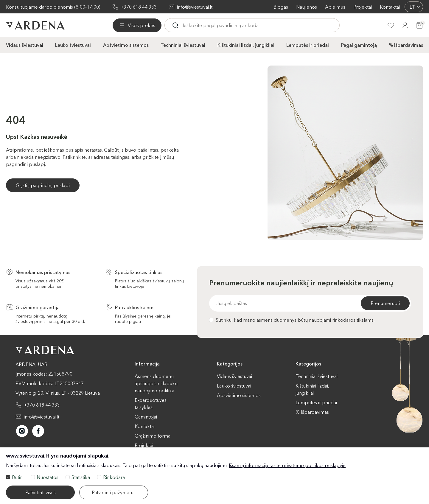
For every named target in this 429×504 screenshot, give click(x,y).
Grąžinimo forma (153, 436)
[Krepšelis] (419, 25)
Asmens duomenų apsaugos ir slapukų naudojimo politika (156, 383)
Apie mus (335, 7)
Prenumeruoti (385, 303)
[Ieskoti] (175, 25)
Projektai (363, 7)
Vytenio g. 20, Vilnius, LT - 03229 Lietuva (58, 393)
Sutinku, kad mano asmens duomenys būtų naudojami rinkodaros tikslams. (292, 320)
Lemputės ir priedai (308, 45)
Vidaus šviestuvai (25, 45)
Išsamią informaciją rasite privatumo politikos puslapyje (287, 465)
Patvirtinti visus (41, 492)
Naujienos (307, 7)
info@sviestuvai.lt (195, 7)
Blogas (281, 7)
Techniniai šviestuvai (183, 45)
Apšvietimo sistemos (126, 45)
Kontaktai (390, 7)
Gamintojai (146, 417)
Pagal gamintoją (359, 45)
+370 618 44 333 (139, 7)
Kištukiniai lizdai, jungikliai (246, 45)
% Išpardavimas (406, 45)
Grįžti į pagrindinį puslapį (43, 185)
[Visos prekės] (137, 25)
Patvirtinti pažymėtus (114, 492)
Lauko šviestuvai (73, 45)
